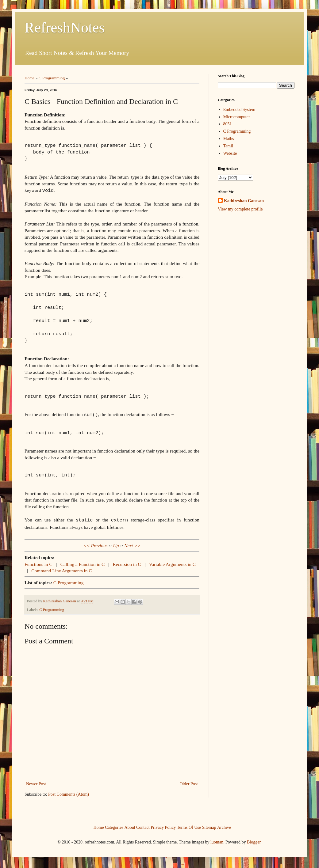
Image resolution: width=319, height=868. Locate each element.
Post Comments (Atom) (69, 792)
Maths (229, 139)
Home (30, 78)
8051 (228, 124)
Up (116, 544)
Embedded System (239, 110)
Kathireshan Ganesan (244, 201)
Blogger (254, 840)
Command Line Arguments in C (61, 569)
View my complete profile (240, 209)
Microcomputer (237, 117)
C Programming (52, 78)
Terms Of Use (189, 826)
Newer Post (36, 782)
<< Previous (96, 544)
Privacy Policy (163, 826)
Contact (143, 826)
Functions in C (39, 562)
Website (230, 153)
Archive (224, 826)
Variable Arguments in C (172, 562)
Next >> (132, 544)
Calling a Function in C (83, 562)
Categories (114, 826)
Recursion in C (128, 562)
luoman (217, 840)
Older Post (189, 782)
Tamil (228, 146)
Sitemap (209, 826)
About (130, 826)
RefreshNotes (65, 27)
